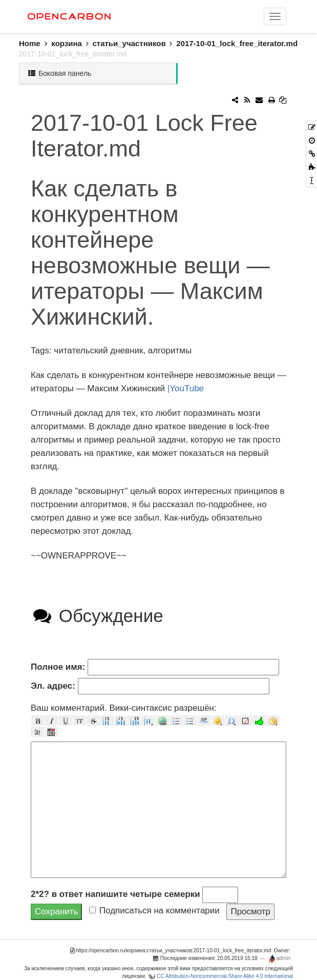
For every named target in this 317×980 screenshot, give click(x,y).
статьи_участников (129, 43)
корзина (67, 43)
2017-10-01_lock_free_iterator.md (237, 43)
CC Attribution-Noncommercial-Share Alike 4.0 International (225, 976)
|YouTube (186, 388)
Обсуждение (97, 616)
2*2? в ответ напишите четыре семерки (115, 894)
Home (35, 43)
